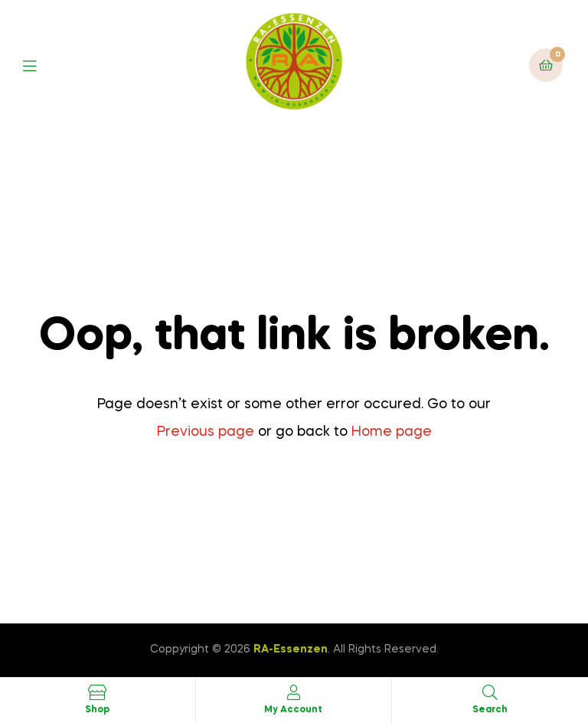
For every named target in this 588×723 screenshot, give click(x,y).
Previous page (206, 432)
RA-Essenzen (291, 649)
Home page (392, 432)
